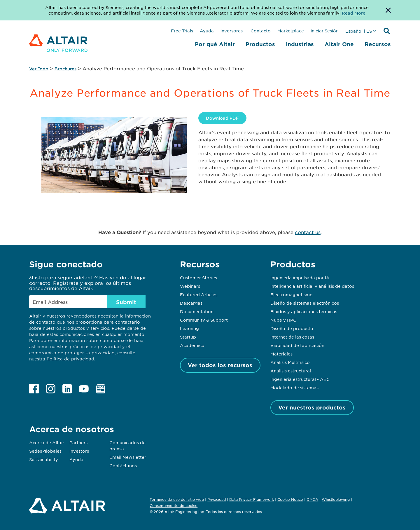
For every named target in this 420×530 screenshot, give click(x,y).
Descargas (191, 303)
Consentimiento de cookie (174, 506)
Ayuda (207, 31)
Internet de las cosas (292, 337)
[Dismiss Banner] (388, 10)
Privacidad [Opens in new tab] (217, 499)
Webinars (190, 286)
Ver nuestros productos (312, 407)
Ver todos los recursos (220, 365)
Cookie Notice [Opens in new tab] (290, 499)
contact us (308, 232)
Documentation (197, 311)
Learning (189, 328)
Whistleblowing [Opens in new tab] (336, 499)
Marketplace (291, 31)
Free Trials (182, 31)
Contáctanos (123, 466)
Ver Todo (39, 69)
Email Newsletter (128, 457)
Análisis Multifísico (290, 362)
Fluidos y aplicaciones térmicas (304, 311)
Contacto (260, 31)
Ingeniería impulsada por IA (300, 278)
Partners (78, 442)
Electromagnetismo (292, 294)
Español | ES (359, 31)
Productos (260, 44)
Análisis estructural (291, 371)
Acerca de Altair (47, 442)
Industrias (300, 44)
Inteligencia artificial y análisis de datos (312, 286)
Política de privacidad (70, 359)
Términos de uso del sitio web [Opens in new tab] (177, 499)
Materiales (281, 354)
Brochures (65, 69)
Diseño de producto (292, 328)
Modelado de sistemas (294, 388)
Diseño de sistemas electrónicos (305, 303)
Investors (79, 451)
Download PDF (222, 118)
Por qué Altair (215, 44)
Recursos (378, 44)
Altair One (339, 44)
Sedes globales (45, 451)
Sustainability (44, 459)
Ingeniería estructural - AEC (300, 379)
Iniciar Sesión (325, 31)
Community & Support (204, 320)
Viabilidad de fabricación (297, 345)
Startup (188, 337)
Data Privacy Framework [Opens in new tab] (252, 499)
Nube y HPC (283, 320)
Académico (192, 345)
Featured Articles (199, 294)
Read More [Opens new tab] (354, 13)
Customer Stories (198, 278)
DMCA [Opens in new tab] (312, 499)
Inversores (232, 31)
